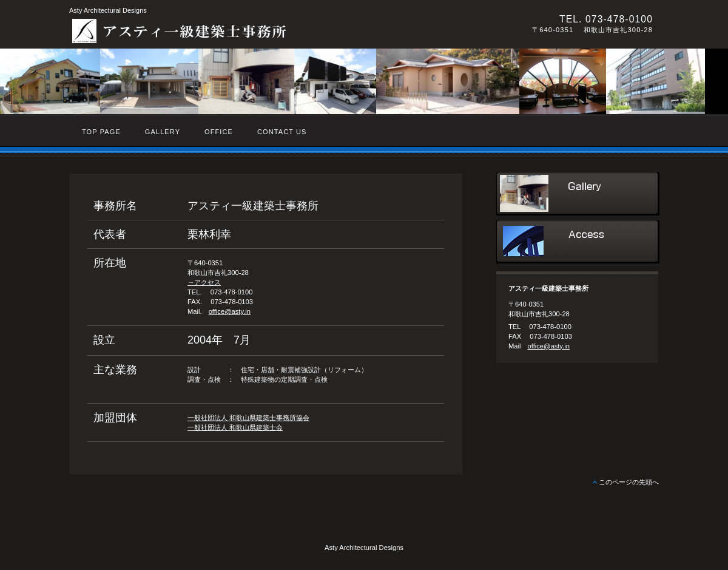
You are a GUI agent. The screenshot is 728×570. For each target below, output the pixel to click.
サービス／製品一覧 (578, 194)
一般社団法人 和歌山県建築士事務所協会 (248, 418)
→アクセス (204, 282)
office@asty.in (230, 311)
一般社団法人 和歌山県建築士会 (235, 427)
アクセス (578, 242)
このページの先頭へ (629, 482)
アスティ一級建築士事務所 (236, 31)
